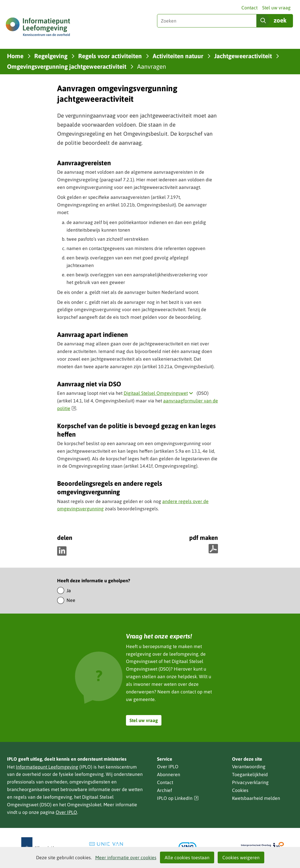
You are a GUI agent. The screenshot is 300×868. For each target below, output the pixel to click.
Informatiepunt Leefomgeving (47, 767)
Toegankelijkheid (250, 774)
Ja (69, 590)
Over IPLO (66, 812)
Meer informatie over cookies (126, 857)
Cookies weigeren (241, 857)
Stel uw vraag (276, 8)
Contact (249, 8)
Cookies (240, 790)
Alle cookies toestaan (187, 857)
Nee (71, 600)
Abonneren (169, 774)
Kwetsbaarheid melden (256, 798)
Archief (165, 790)
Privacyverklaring (250, 782)
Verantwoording (249, 767)
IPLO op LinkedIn (178, 798)
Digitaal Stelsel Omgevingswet (160, 393)
